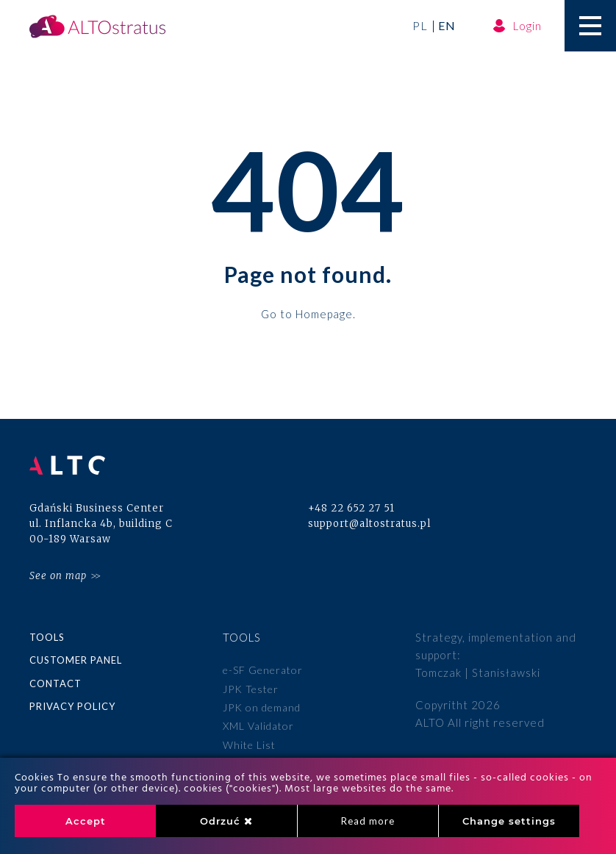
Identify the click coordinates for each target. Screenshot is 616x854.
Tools (47, 637)
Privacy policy (72, 706)
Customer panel (76, 660)
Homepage (324, 313)
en (447, 25)
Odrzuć (226, 821)
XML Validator (258, 726)
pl (420, 25)
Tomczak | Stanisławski (478, 672)
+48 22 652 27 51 (351, 508)
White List (249, 745)
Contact (55, 683)
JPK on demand (262, 707)
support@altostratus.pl (369, 524)
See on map (58, 576)
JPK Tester (251, 689)
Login (517, 26)
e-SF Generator (263, 670)
